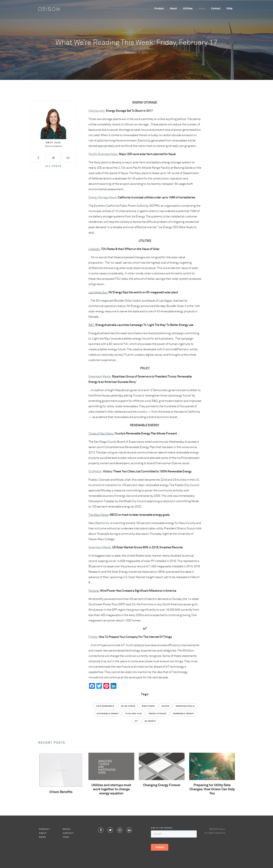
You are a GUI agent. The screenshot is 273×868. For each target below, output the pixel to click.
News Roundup (137, 33)
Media (67, 829)
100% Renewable (105, 706)
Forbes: (93, 637)
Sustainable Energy (108, 714)
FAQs (229, 9)
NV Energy (150, 721)
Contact (216, 9)
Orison (165, 706)
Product (159, 9)
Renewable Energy (184, 714)
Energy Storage (158, 714)
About (173, 9)
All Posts (53, 166)
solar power (128, 706)
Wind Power (148, 706)
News (202, 9)
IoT (136, 721)
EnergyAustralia (185, 706)
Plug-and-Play (134, 714)
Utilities (188, 9)
